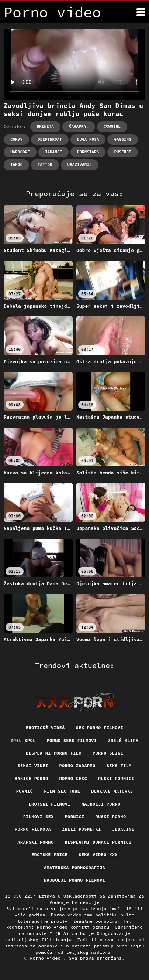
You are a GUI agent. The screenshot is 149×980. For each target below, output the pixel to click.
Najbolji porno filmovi (74, 880)
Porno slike (108, 753)
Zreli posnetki (82, 829)
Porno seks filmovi (72, 740)
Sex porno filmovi (100, 727)
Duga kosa (88, 139)
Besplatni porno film (54, 753)
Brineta (45, 126)
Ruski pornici (116, 778)
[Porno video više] (141, 12)
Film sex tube (62, 791)
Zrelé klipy (123, 740)
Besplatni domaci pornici (98, 842)
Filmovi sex (39, 816)
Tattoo (45, 164)
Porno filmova (33, 829)
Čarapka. (79, 126)
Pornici (75, 816)
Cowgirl (112, 126)
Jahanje (53, 152)
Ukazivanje (80, 164)
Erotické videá (45, 727)
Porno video (47, 958)
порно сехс (73, 778)
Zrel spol (23, 740)
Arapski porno (35, 842)
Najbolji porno (101, 804)
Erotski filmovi (50, 804)
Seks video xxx (98, 855)
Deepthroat (50, 139)
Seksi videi (33, 765)
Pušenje (122, 152)
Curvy (16, 139)
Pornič (25, 791)
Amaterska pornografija (74, 867)
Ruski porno (110, 816)
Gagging (122, 139)
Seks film (119, 765)
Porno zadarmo (77, 765)
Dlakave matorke (112, 791)
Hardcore (20, 152)
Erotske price (49, 855)
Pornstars (88, 152)
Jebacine (123, 829)
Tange (16, 164)
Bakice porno (32, 778)
